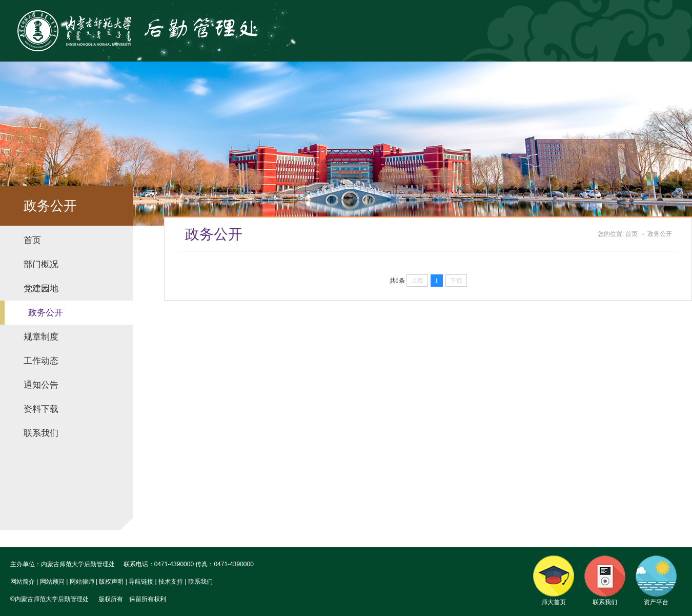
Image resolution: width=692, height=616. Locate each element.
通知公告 (41, 385)
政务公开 (46, 313)
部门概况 (41, 264)
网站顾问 (52, 582)
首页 (32, 240)
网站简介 (23, 582)
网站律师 (82, 582)
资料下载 (41, 409)
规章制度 (41, 337)
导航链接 (141, 582)
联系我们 (41, 433)
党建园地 (41, 289)
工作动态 (41, 361)
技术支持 (171, 582)
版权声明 (111, 582)
